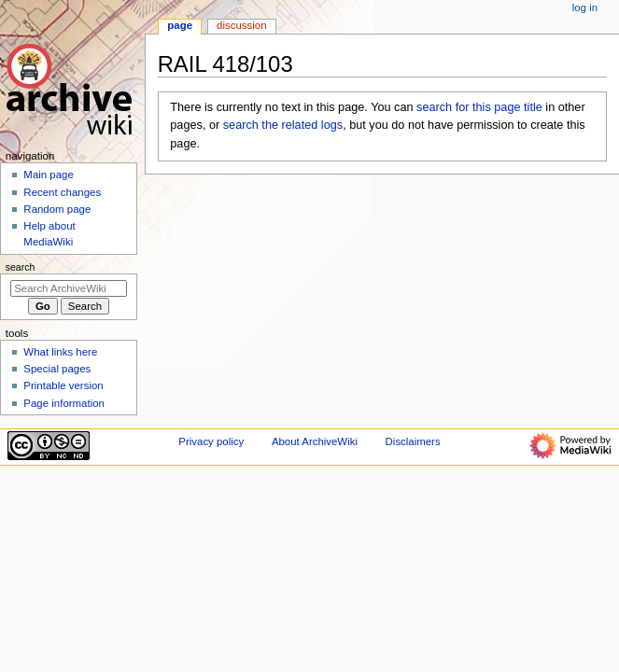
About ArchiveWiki (315, 441)
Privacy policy (211, 441)
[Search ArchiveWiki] (69, 288)
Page (180, 25)
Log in (585, 7)
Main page (49, 175)
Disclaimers (413, 441)
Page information (64, 403)
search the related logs (283, 125)
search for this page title (479, 107)
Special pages (57, 369)
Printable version (63, 385)
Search (21, 267)
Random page (57, 209)
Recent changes (62, 192)
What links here (60, 352)
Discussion (241, 25)
